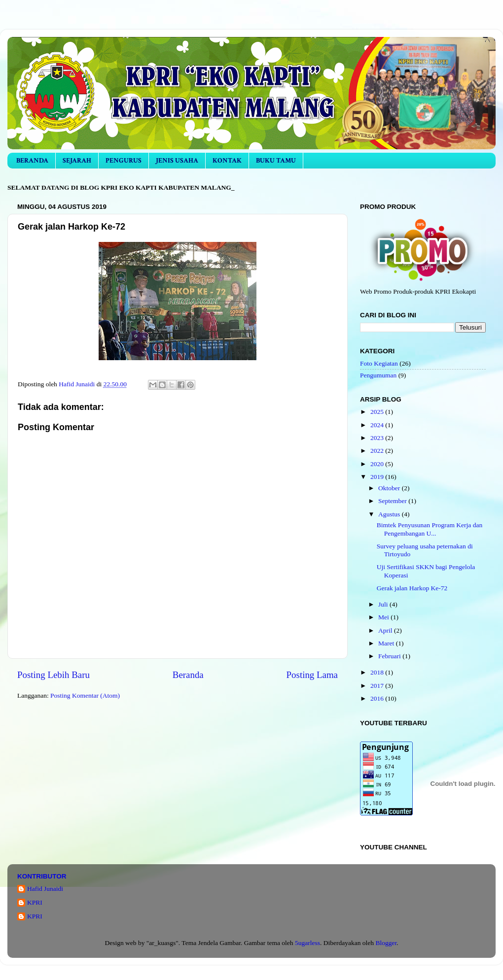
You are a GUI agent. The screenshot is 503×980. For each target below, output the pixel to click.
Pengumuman (378, 375)
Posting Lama (312, 675)
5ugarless (307, 943)
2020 (378, 464)
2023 (378, 438)
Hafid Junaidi (45, 889)
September (393, 501)
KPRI (35, 902)
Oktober (390, 488)
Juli (384, 604)
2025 (378, 412)
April (386, 630)
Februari (390, 656)
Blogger (386, 943)
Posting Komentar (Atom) (85, 695)
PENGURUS (124, 161)
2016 (378, 698)
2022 (378, 451)
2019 (378, 477)
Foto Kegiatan (379, 363)
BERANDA (32, 161)
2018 (378, 672)
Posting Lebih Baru (54, 675)
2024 (378, 425)
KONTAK (227, 161)
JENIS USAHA (177, 161)
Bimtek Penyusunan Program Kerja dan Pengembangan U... (430, 529)
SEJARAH (77, 161)
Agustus (390, 514)
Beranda (188, 675)
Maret (387, 643)
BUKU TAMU (276, 161)
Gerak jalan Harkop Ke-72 (412, 588)
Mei (384, 617)
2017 (378, 686)
